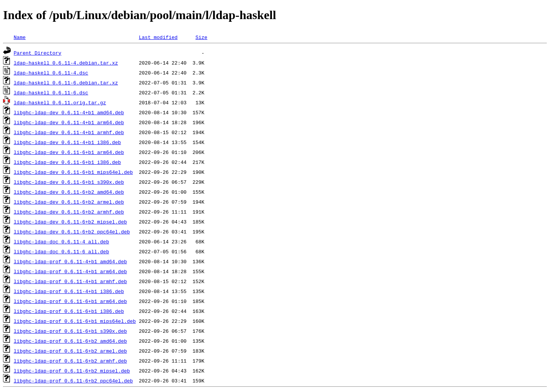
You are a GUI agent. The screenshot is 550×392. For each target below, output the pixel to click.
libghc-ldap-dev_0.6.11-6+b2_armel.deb (69, 202)
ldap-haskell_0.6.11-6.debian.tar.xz (66, 83)
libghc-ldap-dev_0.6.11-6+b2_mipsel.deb (70, 222)
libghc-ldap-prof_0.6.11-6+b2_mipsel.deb (72, 371)
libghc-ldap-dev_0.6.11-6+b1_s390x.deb (69, 182)
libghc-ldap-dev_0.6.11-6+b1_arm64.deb (69, 152)
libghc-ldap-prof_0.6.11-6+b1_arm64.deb (70, 301)
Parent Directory (38, 53)
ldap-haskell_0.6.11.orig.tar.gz (60, 102)
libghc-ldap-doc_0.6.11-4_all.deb (61, 241)
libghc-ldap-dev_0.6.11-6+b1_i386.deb (67, 162)
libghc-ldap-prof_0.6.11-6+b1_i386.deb (69, 311)
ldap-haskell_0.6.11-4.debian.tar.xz (66, 63)
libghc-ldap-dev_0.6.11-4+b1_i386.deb (67, 142)
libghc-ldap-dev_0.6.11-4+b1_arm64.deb (69, 122)
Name (20, 37)
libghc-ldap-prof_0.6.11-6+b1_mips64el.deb (75, 321)
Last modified (158, 37)
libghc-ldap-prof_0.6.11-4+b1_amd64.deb (70, 261)
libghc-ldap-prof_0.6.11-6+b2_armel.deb (70, 351)
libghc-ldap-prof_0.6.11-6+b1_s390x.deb (70, 331)
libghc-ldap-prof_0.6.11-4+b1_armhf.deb (70, 281)
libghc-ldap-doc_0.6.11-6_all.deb (61, 251)
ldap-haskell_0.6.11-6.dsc (51, 92)
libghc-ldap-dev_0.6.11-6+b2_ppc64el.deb (72, 232)
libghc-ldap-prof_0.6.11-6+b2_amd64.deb (70, 341)
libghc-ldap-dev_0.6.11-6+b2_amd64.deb (69, 192)
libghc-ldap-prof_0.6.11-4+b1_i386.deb (69, 291)
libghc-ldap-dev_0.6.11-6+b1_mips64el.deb (73, 172)
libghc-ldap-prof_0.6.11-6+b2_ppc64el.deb (73, 381)
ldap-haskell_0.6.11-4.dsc (51, 73)
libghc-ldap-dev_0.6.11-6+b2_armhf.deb (69, 212)
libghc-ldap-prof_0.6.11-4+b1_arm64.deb (70, 271)
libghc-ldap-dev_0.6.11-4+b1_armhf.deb (69, 132)
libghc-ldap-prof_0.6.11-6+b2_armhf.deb (70, 361)
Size (201, 37)
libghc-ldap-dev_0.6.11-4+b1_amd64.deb (69, 112)
